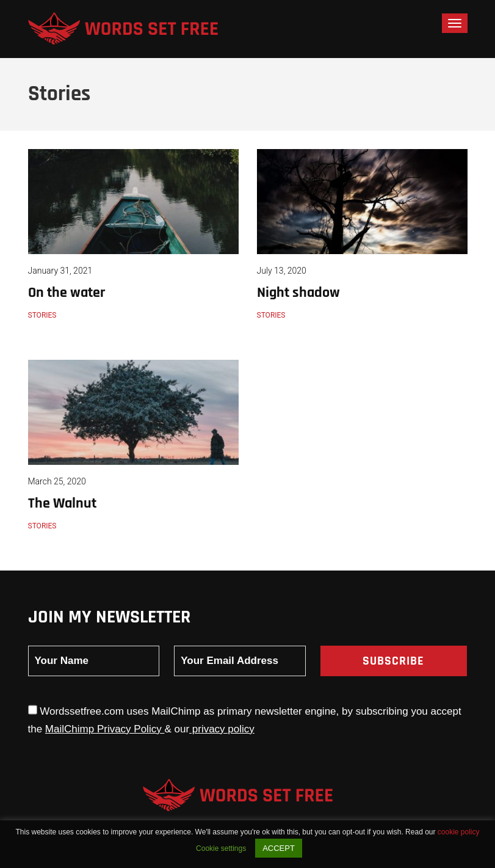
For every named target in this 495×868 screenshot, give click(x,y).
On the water (67, 293)
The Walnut (62, 503)
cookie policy (459, 832)
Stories (42, 315)
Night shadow (298, 293)
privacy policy (222, 729)
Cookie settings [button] (221, 848)
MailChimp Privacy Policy (105, 729)
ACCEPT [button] (279, 848)
